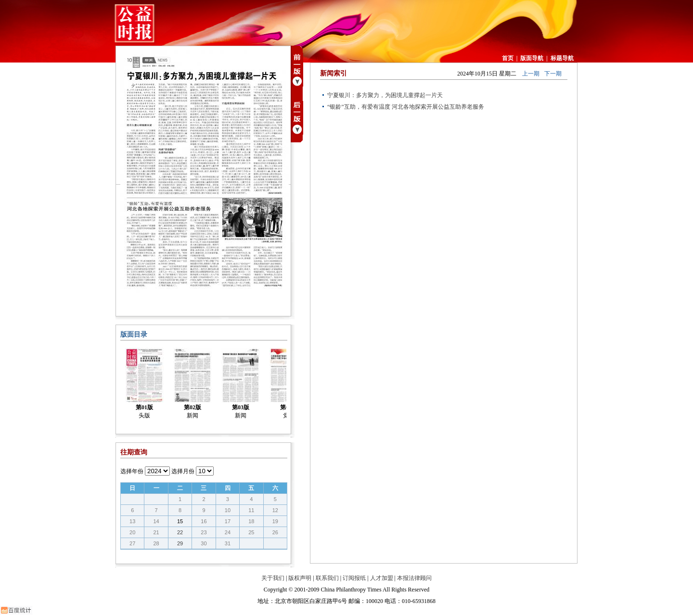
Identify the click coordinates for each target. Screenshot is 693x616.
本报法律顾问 (414, 578)
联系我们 (327, 578)
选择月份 (183, 471)
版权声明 (300, 578)
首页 (508, 58)
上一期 (531, 74)
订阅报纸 (354, 578)
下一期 (553, 74)
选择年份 (132, 471)
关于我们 (273, 578)
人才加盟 (382, 578)
